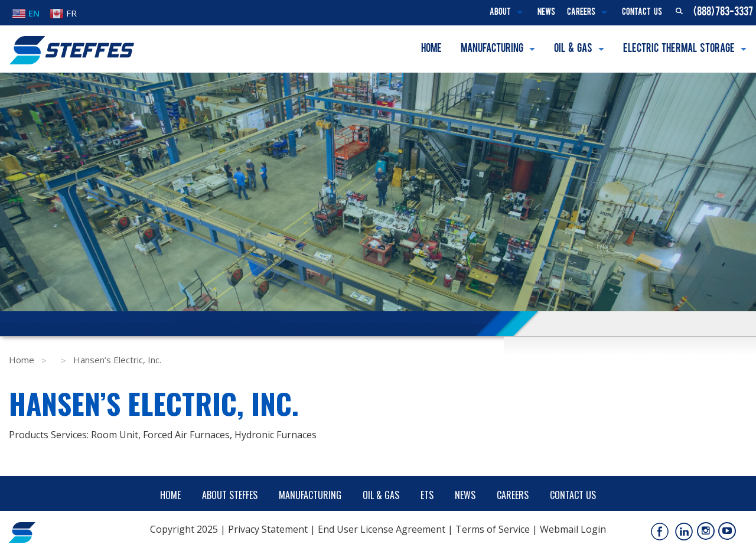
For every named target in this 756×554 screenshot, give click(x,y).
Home (431, 49)
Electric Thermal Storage (679, 49)
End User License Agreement (382, 529)
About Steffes (230, 495)
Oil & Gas (573, 49)
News (546, 13)
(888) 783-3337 (723, 12)
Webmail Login (573, 529)
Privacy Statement (268, 529)
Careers (581, 13)
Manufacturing (492, 49)
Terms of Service (493, 529)
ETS (427, 495)
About (500, 13)
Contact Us (642, 13)
